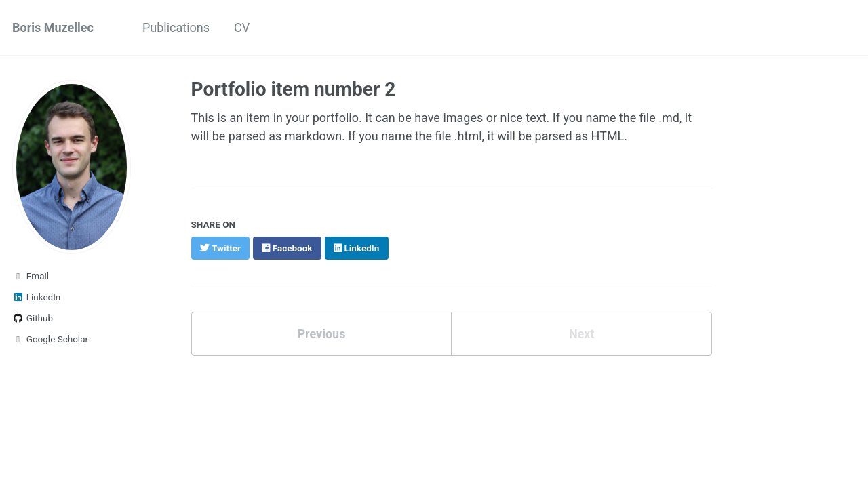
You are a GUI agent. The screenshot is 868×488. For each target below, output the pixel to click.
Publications (176, 27)
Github (33, 318)
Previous (321, 334)
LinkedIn (36, 297)
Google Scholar (50, 339)
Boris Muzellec (53, 27)
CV (242, 27)
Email (31, 276)
